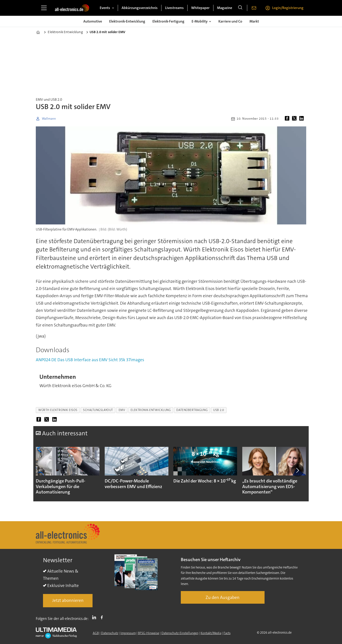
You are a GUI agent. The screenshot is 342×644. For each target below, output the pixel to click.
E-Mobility (200, 21)
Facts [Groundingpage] (227, 633)
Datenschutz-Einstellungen (180, 633)
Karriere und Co (230, 21)
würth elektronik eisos (58, 410)
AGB (96, 633)
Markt (254, 21)
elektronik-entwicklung (151, 410)
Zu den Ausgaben (223, 597)
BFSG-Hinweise (149, 633)
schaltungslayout (98, 410)
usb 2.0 (219, 410)
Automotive (93, 21)
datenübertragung (192, 410)
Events (105, 8)
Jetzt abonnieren (68, 600)
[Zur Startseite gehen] (72, 8)
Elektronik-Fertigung (168, 21)
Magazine (225, 8)
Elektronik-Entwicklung (127, 21)
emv (122, 410)
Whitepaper (200, 8)
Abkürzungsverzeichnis (140, 8)
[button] (297, 470)
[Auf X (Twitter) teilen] (295, 119)
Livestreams (174, 8)
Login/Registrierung (288, 8)
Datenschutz (110, 633)
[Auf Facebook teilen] (288, 119)
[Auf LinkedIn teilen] (302, 119)
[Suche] (240, 8)
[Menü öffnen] (44, 8)
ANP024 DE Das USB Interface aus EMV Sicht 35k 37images (90, 360)
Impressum (128, 633)
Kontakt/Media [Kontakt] (211, 633)
